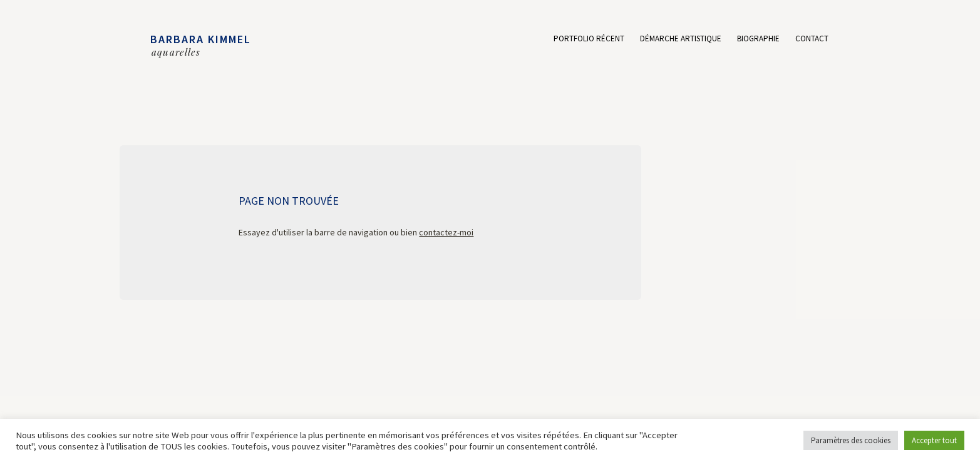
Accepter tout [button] (934, 440)
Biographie (758, 39)
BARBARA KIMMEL (201, 39)
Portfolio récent (589, 39)
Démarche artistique (681, 39)
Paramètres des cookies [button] (851, 440)
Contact (812, 39)
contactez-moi (446, 232)
